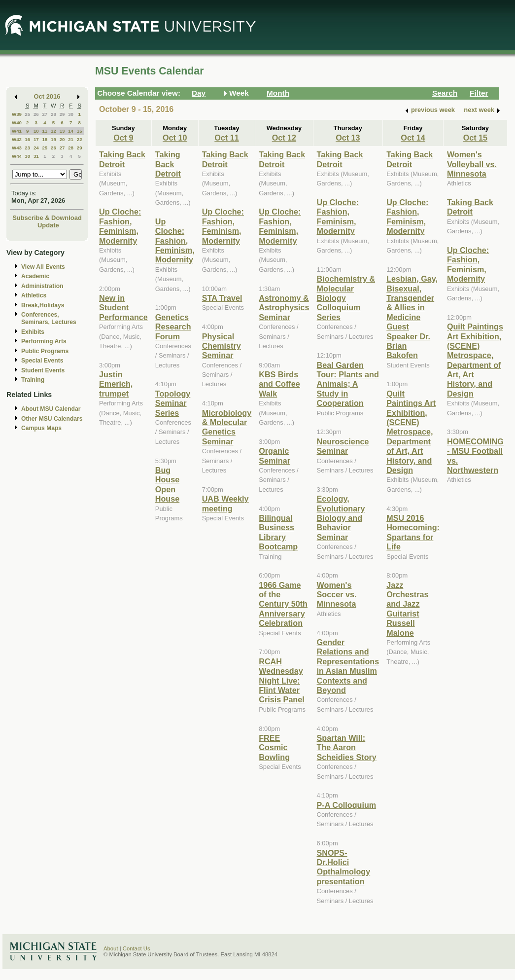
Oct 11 (226, 138)
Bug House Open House (167, 484)
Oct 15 (475, 138)
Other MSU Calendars (52, 419)
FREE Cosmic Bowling (274, 747)
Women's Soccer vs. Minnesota (337, 595)
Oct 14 (413, 138)
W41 (17, 131)
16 (27, 139)
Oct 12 (284, 138)
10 (36, 131)
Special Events (42, 361)
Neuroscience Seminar (343, 446)
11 (45, 131)
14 (71, 131)
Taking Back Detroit (122, 159)
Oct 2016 (47, 96)
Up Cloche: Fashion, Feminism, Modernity (120, 226)
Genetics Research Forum (173, 327)
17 (36, 139)
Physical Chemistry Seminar (222, 346)
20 (62, 139)
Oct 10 (175, 138)
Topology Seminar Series (173, 403)
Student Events (43, 370)
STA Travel (222, 298)
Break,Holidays (43, 305)
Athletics (34, 295)
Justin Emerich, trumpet (116, 384)
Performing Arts (44, 341)
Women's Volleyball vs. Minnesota (472, 164)
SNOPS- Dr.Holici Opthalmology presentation (344, 867)
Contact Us (137, 948)
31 (36, 156)
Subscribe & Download (47, 218)
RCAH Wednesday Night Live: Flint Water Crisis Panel (282, 681)
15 (80, 131)
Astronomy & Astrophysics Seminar (284, 308)
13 (62, 131)
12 (53, 131)
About (111, 948)
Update (48, 225)
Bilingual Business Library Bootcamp (278, 532)
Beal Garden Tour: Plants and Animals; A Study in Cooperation (348, 384)
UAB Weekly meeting (225, 503)
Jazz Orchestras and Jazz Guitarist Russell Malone (407, 609)
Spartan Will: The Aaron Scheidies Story (347, 747)
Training (33, 380)
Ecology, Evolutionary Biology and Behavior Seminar (341, 518)
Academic (35, 276)
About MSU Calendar (51, 409)
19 (53, 139)
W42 (17, 139)
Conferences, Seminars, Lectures (49, 318)
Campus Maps (41, 428)
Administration (42, 286)
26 (36, 114)
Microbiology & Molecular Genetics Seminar (227, 427)
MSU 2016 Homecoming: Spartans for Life (413, 532)
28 (53, 114)
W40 (17, 123)
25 (27, 114)
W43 (17, 148)
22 (80, 139)
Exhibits (33, 332)
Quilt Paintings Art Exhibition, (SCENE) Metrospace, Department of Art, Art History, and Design (411, 432)
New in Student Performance (123, 308)
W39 (17, 114)
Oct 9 (123, 138)
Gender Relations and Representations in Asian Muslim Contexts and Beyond (348, 666)
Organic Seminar (275, 455)
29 (62, 114)
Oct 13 (348, 138)
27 (45, 114)
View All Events (43, 267)
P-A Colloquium (347, 805)
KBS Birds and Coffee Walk (279, 384)
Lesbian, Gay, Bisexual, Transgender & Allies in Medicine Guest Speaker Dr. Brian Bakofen (412, 317)
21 (71, 139)
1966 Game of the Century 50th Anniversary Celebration (283, 604)
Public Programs (45, 351)
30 (71, 114)
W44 (17, 156)
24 (36, 148)
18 (45, 139)
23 (27, 148)
